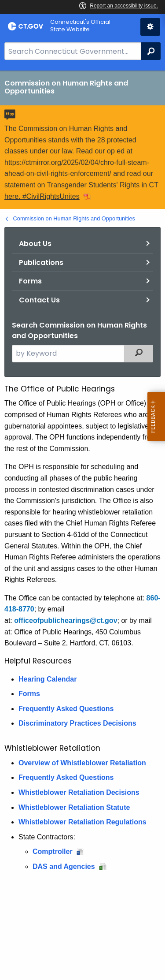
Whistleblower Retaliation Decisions (79, 792)
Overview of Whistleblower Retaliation (82, 763)
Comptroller (53, 851)
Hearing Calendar (48, 679)
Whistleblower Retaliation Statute (74, 807)
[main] (82, 525)
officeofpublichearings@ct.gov (66, 620)
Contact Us (39, 300)
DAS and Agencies (64, 866)
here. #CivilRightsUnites (42, 196)
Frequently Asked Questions (66, 709)
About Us (35, 244)
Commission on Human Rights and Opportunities (74, 218)
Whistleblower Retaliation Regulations (82, 822)
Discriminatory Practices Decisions (77, 723)
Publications (41, 263)
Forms (30, 281)
